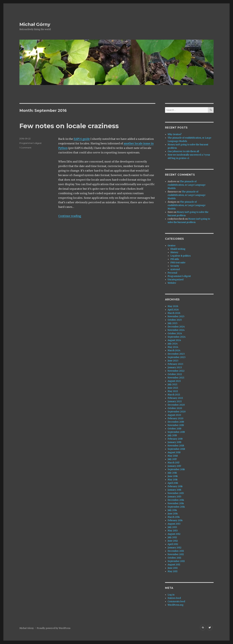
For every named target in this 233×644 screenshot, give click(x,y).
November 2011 (176, 554)
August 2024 (174, 340)
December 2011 (176, 551)
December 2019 (176, 422)
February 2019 (175, 439)
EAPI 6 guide (82, 139)
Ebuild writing (178, 249)
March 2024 (174, 350)
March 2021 (174, 395)
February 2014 (175, 520)
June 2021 (173, 388)
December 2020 (176, 405)
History (174, 252)
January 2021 (175, 401)
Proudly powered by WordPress (54, 628)
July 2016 (172, 473)
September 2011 (176, 561)
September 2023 (177, 357)
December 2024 (176, 327)
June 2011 (173, 568)
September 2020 (177, 412)
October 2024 (175, 333)
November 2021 (176, 378)
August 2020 (174, 415)
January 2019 (174, 442)
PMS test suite (178, 263)
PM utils (175, 259)
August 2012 (174, 534)
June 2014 (173, 514)
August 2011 (174, 565)
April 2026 (173, 310)
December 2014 (176, 500)
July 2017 (172, 459)
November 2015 (176, 493)
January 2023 (175, 367)
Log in (171, 595)
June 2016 (173, 476)
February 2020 (175, 418)
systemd (175, 269)
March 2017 (174, 463)
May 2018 (173, 456)
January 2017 (174, 466)
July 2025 (172, 323)
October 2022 (175, 374)
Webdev (172, 283)
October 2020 (175, 408)
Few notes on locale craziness (69, 126)
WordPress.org (176, 605)
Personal (172, 273)
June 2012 (173, 541)
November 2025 (176, 316)
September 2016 (176, 469)
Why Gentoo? (175, 134)
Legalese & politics (180, 256)
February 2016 (175, 486)
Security (175, 266)
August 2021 (174, 381)
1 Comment (25, 148)
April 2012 (173, 544)
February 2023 (175, 364)
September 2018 (176, 449)
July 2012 (172, 537)
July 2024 (173, 344)
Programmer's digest (31, 143)
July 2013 (172, 527)
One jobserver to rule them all (183, 151)
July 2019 (172, 435)
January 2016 (174, 490)
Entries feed (174, 598)
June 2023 (173, 361)
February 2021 (175, 398)
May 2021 (173, 391)
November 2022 (176, 371)
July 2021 (172, 384)
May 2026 (173, 306)
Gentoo (172, 246)
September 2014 (176, 507)
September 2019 (176, 432)
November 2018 (176, 446)
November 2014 (176, 503)
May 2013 (173, 531)
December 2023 (176, 354)
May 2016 (173, 480)
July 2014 (172, 510)
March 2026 (174, 313)
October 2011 (174, 558)
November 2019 (176, 425)
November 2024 (176, 330)
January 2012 (175, 548)
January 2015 (174, 497)
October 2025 (175, 320)
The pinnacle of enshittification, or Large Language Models (187, 185)
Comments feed (176, 602)
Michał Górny (35, 24)
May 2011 (172, 571)
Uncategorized (176, 280)
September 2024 (177, 337)
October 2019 (174, 429)
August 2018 (174, 452)
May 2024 (173, 347)
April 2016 (173, 483)
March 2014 (174, 517)
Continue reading (70, 216)
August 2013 (174, 524)
